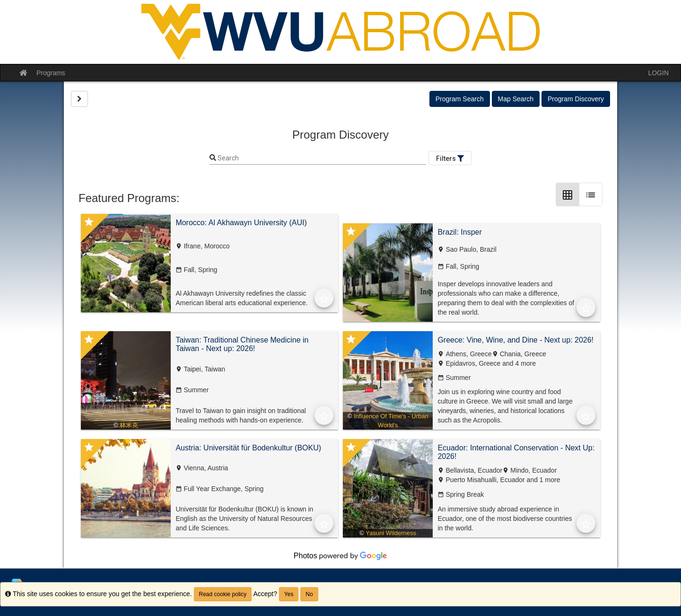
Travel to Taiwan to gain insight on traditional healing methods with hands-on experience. (241, 415)
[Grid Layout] (567, 194)
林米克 (129, 425)
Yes (289, 594)
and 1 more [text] (543, 480)
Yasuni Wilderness (391, 533)
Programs (51, 73)
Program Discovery (576, 99)
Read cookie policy (223, 594)
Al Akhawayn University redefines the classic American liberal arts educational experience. (241, 298)
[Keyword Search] (321, 158)
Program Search (460, 99)
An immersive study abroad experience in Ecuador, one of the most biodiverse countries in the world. (505, 519)
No (309, 594)
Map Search (516, 99)
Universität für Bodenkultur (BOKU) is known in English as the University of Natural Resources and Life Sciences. (244, 519)
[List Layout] (591, 194)
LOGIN (658, 73)
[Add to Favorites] (324, 298)
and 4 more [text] (518, 363)
